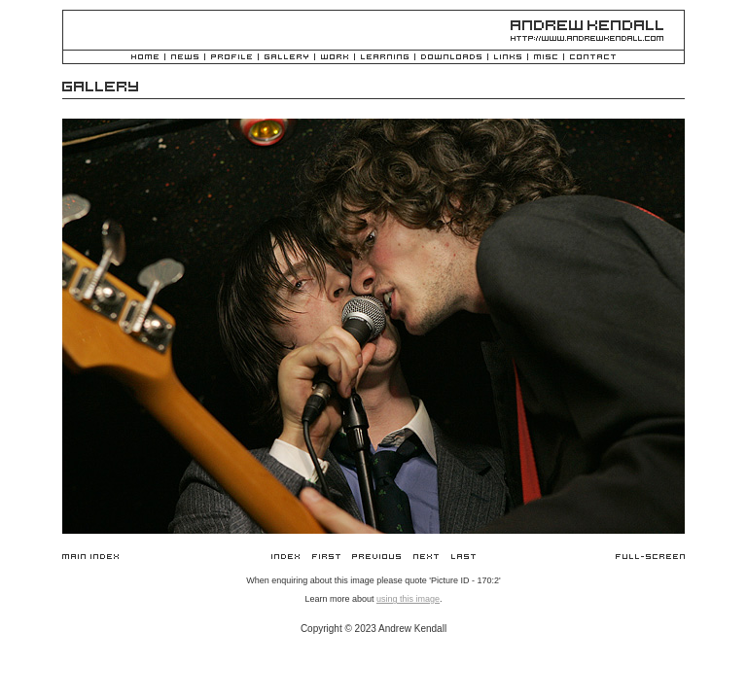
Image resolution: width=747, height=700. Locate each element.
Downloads (451, 58)
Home (145, 58)
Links (508, 58)
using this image (408, 599)
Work (335, 58)
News (185, 58)
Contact (593, 58)
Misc (546, 58)
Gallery (286, 58)
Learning (385, 58)
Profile (231, 58)
